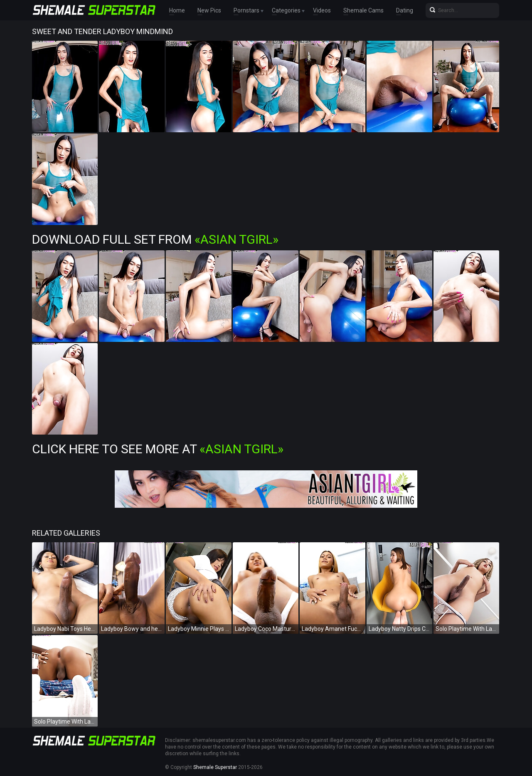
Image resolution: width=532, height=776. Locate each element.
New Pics (209, 10)
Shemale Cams (363, 10)
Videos (322, 10)
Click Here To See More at (158, 449)
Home (177, 10)
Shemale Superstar (215, 767)
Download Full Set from (155, 239)
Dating (405, 10)
